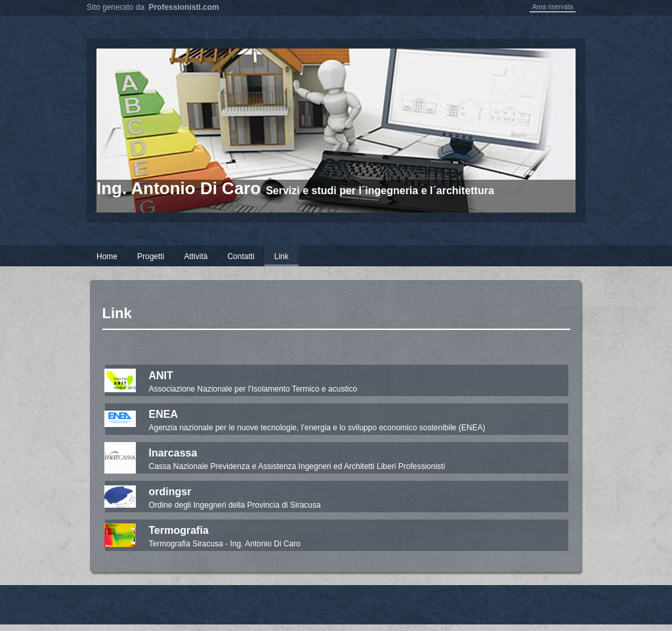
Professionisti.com (183, 7)
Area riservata (553, 7)
